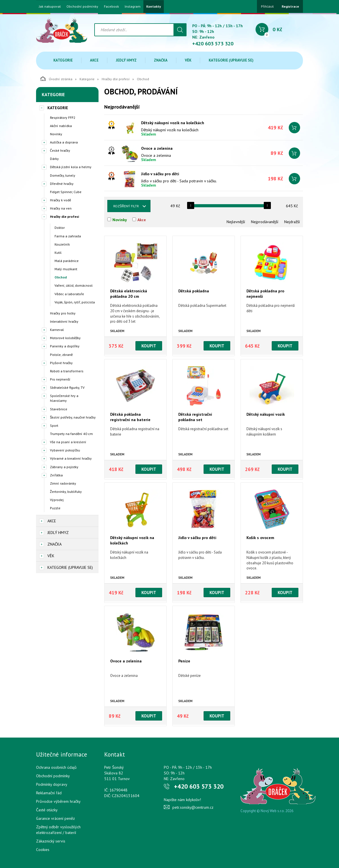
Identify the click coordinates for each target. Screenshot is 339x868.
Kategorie (63, 60)
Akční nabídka (61, 126)
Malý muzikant (66, 269)
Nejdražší (292, 222)
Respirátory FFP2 (63, 118)
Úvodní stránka (56, 79)
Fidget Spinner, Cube (66, 192)
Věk (188, 60)
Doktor (60, 228)
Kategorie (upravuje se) (231, 60)
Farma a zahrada (68, 236)
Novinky (56, 134)
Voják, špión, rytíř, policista (75, 302)
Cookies (43, 850)
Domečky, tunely (63, 175)
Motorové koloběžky (65, 338)
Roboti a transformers (67, 371)
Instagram (133, 7)
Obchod (61, 277)
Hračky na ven (61, 208)
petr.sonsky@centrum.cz (193, 807)
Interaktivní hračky (64, 321)
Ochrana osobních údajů (56, 767)
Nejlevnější (236, 222)
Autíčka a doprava (64, 142)
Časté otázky (47, 810)
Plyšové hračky (61, 363)
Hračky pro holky (63, 313)
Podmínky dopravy (52, 784)
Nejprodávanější (265, 222)
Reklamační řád (49, 793)
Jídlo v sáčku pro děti (160, 174)
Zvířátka (56, 475)
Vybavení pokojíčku (65, 450)
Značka (161, 60)
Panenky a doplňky (65, 346)
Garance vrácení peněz (56, 818)
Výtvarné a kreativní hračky (71, 458)
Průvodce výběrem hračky (58, 801)
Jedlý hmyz (126, 60)
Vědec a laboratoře (69, 294)
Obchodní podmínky (82, 7)
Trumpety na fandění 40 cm (71, 434)
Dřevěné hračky (62, 184)
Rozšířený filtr (126, 206)
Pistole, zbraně (61, 355)
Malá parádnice (67, 261)
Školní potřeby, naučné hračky (73, 417)
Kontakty (154, 7)
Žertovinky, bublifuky (66, 492)
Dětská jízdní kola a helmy (71, 167)
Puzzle (55, 508)
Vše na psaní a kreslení (68, 442)
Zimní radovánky (63, 483)
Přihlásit (267, 6)
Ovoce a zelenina (157, 148)
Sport (54, 425)
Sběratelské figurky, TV (67, 387)
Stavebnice (59, 409)
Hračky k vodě (60, 200)
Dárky (54, 159)
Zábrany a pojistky (64, 467)
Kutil (58, 253)
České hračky (60, 150)
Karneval (57, 330)
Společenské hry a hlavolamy (64, 398)
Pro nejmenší (60, 379)
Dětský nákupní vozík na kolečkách (173, 123)
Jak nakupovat (50, 7)
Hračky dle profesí (116, 79)
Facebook (111, 7)
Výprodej (57, 500)
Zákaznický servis (51, 841)
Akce (94, 60)
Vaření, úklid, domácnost (74, 285)
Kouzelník (62, 244)
